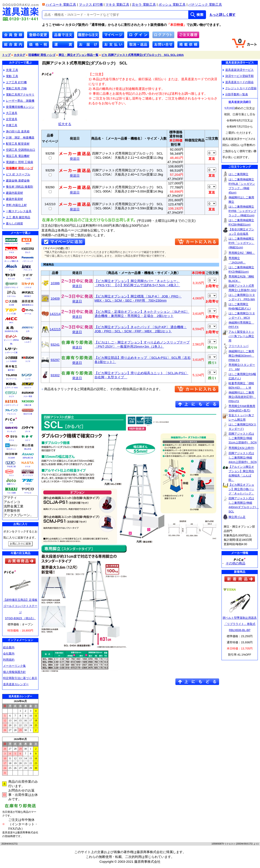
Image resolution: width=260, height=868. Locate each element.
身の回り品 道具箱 (17, 131)
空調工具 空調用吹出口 (19, 150)
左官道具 (10, 119)
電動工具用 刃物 (15, 88)
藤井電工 (11, 370)
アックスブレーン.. (20, 515)
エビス (11, 396)
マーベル (28, 314)
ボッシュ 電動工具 (172, 4)
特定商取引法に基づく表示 (20, 678)
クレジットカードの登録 (240, 88)
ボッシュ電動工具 (11, 261)
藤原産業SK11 (28, 305)
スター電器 (28, 396)
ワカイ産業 (11, 493)
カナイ (28, 440)
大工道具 (10, 113)
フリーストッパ (238, 346)
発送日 (75, 157)
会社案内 (9, 654)
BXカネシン (11, 449)
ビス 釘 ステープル (17, 174)
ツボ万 (28, 279)
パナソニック (28, 261)
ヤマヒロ (28, 493)
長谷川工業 (28, 414)
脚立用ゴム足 (237, 517)
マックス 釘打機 (91, 4)
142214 (55, 314)
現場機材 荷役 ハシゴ (42, 55)
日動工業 (28, 405)
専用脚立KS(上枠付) (241, 448)
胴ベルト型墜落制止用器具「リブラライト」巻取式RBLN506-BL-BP (240, 624)
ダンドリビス (28, 475)
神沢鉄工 (28, 296)
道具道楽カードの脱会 (238, 82)
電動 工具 (11, 76)
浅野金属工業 (28, 458)
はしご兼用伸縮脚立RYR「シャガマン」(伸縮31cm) (241, 243)
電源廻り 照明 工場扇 (18, 162)
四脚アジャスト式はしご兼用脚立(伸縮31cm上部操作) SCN (243, 438)
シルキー (28, 342)
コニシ (11, 475)
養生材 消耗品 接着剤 (18, 187)
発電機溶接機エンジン (19, 107)
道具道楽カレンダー (16, 684)
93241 (55, 344)
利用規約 (9, 660)
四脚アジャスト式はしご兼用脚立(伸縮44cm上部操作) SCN (243, 458)
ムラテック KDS (11, 388)
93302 (55, 375)
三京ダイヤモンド (11, 287)
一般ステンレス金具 (17, 211)
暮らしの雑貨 (13, 223)
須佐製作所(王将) (11, 331)
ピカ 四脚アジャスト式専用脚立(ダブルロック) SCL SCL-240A (143, 55)
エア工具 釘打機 (15, 82)
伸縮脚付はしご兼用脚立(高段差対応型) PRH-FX (242, 397)
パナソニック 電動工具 (205, 4)
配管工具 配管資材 (17, 144)
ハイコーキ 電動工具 (61, 4)
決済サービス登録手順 (238, 76)
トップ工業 (11, 314)
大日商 (11, 305)
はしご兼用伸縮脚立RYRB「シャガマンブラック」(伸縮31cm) (242, 211)
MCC (11, 323)
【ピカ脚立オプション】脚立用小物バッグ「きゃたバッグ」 (241, 489)
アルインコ (11, 414)
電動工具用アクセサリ (19, 95)
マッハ (11, 270)
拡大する (65, 122)
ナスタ (28, 467)
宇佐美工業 (11, 467)
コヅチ (28, 361)
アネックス (28, 270)
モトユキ (11, 279)
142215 (55, 329)
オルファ (28, 388)
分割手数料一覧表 (235, 94)
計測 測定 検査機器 (19, 138)
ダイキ (28, 431)
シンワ (28, 379)
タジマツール (11, 379)
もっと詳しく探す (222, 15)
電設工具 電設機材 (17, 156)
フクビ (28, 484)
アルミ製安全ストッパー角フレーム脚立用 (241, 336)
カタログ (19, 55)
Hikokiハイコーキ (11, 244)
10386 (55, 283)
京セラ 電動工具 (144, 4)
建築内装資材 (13, 193)
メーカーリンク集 (14, 666)
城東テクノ (11, 484)
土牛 (28, 331)
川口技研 (11, 458)
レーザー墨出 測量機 (19, 101)
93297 (55, 360)
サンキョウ (11, 431)
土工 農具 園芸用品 (17, 217)
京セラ (28, 252)
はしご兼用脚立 (238, 174)
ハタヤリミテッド (11, 405)
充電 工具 (11, 70)
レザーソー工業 (11, 353)
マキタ (11, 252)
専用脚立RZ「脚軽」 (242, 253)
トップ (6, 55)
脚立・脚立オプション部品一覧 (79, 55)
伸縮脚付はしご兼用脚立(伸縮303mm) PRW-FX (241, 356)
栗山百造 (28, 449)
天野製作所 (20, 511)
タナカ (11, 440)
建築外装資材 (13, 199)
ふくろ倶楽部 (11, 361)
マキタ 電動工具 (117, 4)
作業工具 (10, 125)
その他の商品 (236, 563)
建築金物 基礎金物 (17, 181)
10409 (55, 298)
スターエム (11, 296)
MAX (28, 244)
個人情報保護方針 (14, 672)
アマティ (20, 498)
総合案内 (9, 647)
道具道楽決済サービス (238, 70)
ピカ (11, 423)
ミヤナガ (28, 287)
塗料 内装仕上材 (15, 205)
